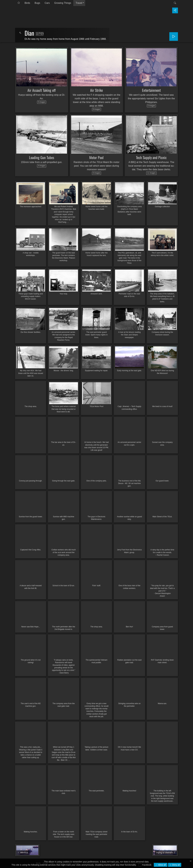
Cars (47, 3)
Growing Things (63, 3)
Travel (79, 3)
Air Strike (96, 90)
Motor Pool (96, 157)
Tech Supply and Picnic (151, 157)
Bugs (37, 3)
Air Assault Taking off (42, 90)
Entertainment (151, 90)
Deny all (176, 865)
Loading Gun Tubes (42, 157)
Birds (27, 3)
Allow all (162, 865)
